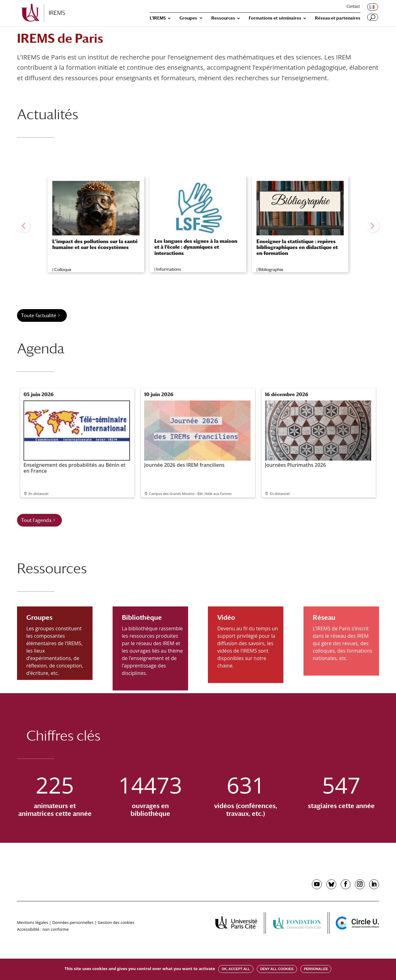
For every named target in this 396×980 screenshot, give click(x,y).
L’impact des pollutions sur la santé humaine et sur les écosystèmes (95, 244)
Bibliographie (271, 269)
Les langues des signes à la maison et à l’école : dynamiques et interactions (196, 247)
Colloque (63, 269)
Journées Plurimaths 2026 (318, 434)
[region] (198, 226)
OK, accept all (236, 969)
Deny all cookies (277, 969)
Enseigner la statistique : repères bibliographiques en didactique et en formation (297, 247)
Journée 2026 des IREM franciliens (197, 434)
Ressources (223, 18)
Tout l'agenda (36, 520)
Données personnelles (73, 922)
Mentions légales (32, 922)
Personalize (316, 969)
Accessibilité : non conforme (43, 929)
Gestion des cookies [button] (116, 922)
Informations (169, 269)
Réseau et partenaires (338, 18)
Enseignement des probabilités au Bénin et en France (77, 437)
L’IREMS (158, 18)
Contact (353, 7)
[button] (24, 226)
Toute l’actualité (39, 315)
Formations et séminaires (275, 18)
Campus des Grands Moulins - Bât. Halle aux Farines (190, 494)
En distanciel (38, 494)
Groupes (188, 18)
